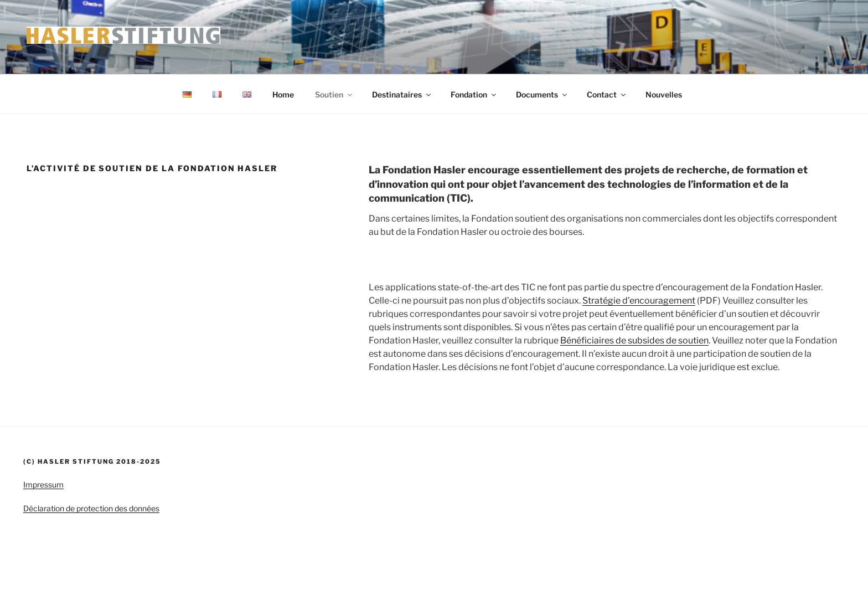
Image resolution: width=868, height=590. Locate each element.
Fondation (474, 94)
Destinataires (402, 94)
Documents (542, 94)
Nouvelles (664, 94)
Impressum (43, 484)
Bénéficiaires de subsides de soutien (634, 340)
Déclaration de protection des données (91, 508)
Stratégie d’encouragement (639, 301)
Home (283, 94)
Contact (607, 94)
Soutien (334, 94)
